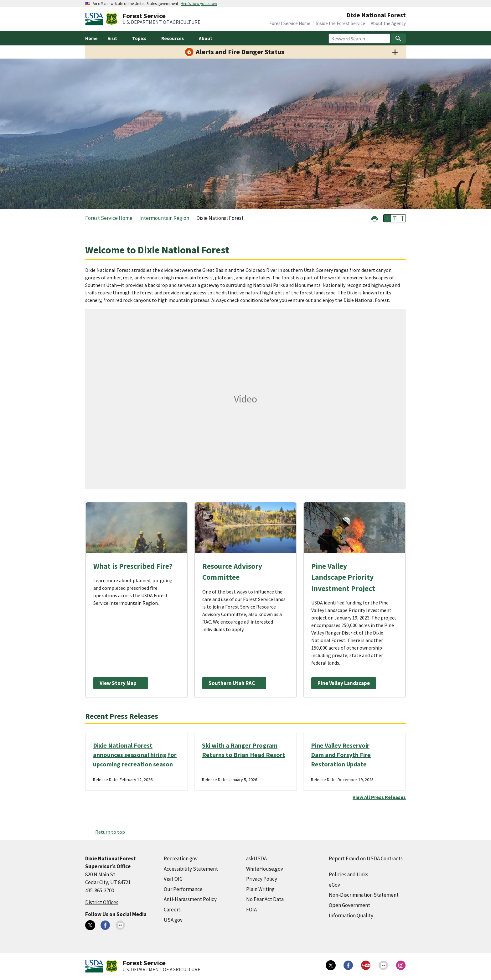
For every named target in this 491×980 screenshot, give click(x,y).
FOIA (251, 910)
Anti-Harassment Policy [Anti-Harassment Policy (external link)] (190, 899)
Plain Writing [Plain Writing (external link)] (260, 889)
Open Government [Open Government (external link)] (349, 905)
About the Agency (388, 23)
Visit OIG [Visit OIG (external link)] (173, 879)
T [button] (387, 218)
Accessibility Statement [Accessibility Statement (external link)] (191, 869)
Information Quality (351, 915)
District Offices (102, 902)
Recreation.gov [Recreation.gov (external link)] (181, 858)
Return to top (110, 832)
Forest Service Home (290, 23)
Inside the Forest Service (341, 23)
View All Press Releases (379, 797)
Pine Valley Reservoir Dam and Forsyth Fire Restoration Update (341, 755)
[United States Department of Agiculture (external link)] (96, 19)
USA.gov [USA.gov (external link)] (173, 920)
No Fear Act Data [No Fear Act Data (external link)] (265, 899)
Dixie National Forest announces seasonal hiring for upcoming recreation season (135, 755)
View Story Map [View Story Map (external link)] (118, 683)
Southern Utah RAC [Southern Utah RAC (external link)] (232, 683)
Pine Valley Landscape (344, 683)
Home (91, 38)
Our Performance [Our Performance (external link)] (183, 889)
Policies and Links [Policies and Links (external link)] (349, 874)
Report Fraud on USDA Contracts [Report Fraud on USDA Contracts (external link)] (366, 858)
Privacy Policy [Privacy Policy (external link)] (262, 879)
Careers (172, 910)
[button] (375, 218)
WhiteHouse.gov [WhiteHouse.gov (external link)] (265, 869)
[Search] (398, 39)
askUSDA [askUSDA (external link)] (256, 858)
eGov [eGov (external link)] (334, 885)
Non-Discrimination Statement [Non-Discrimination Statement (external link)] (364, 895)
